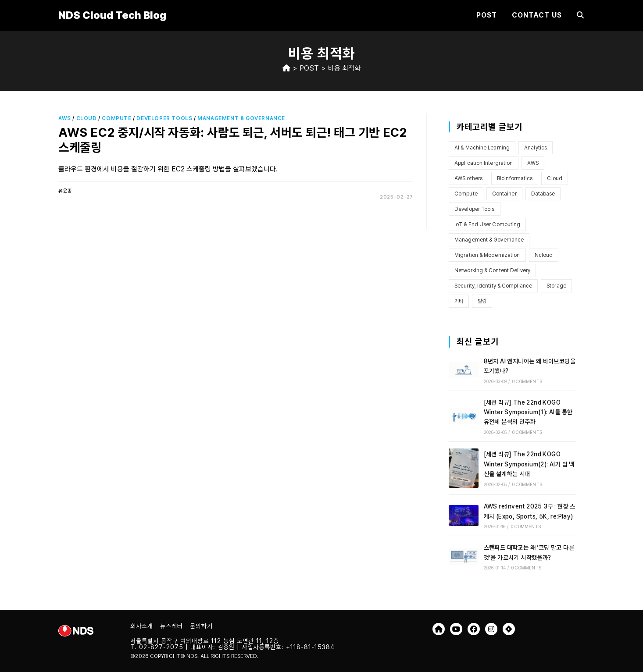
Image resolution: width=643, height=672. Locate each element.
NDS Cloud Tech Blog (112, 15)
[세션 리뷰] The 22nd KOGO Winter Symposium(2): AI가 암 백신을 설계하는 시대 (529, 464)
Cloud (87, 118)
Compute (116, 118)
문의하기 (201, 626)
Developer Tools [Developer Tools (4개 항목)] (475, 209)
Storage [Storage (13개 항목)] (556, 286)
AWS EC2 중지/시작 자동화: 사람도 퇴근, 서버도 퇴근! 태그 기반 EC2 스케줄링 (232, 140)
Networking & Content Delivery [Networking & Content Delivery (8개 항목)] (492, 270)
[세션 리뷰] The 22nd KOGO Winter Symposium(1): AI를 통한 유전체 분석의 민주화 (528, 412)
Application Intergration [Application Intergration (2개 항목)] (484, 163)
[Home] (286, 68)
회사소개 (142, 626)
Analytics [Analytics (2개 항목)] (536, 148)
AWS (65, 118)
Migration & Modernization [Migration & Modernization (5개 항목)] (487, 255)
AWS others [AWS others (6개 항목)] (468, 178)
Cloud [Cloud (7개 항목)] (555, 178)
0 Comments (527, 381)
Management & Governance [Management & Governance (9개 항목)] (489, 240)
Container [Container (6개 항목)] (504, 194)
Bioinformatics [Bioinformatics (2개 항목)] (515, 178)
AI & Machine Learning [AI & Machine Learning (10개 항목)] (482, 148)
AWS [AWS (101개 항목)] (533, 163)
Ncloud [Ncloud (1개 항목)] (544, 255)
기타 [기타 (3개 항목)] (459, 301)
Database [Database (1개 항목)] (543, 194)
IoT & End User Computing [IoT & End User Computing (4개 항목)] (487, 224)
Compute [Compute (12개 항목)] (466, 194)
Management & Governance (241, 118)
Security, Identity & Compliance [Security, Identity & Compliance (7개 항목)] (493, 286)
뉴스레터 (171, 626)
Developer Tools (164, 118)
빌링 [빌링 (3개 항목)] (482, 301)
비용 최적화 (344, 68)
